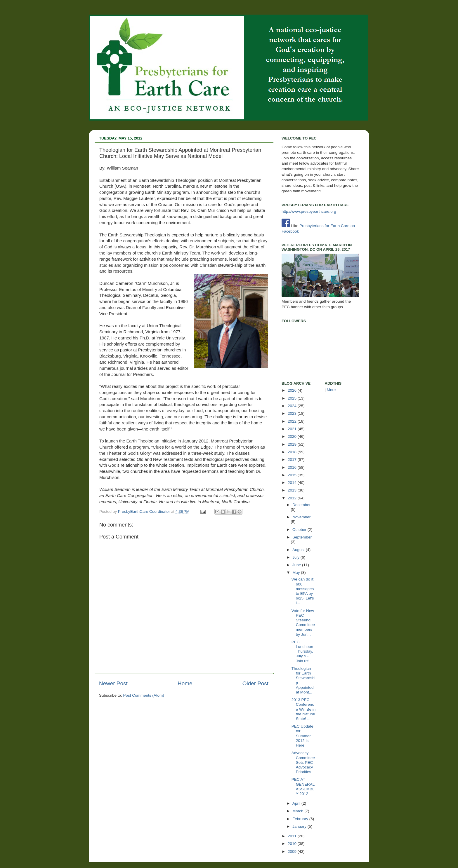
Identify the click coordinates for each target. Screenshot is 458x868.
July (296, 557)
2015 (293, 475)
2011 (293, 836)
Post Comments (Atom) (144, 695)
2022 (293, 421)
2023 (293, 413)
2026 (293, 390)
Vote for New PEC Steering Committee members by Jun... (303, 623)
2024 (293, 406)
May (297, 572)
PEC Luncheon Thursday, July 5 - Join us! (302, 651)
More (331, 390)
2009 (293, 852)
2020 (293, 436)
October (300, 530)
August (299, 550)
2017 (293, 460)
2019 (293, 444)
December (301, 505)
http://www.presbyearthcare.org (309, 211)
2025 (293, 398)
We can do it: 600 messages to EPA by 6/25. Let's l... (303, 591)
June (297, 565)
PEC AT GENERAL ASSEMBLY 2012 (303, 787)
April (297, 803)
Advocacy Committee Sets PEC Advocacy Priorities (303, 762)
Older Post (255, 683)
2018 (293, 452)
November (301, 517)
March (298, 811)
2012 (293, 498)
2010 (293, 844)
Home (185, 683)
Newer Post (113, 683)
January (300, 826)
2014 (293, 483)
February (301, 819)
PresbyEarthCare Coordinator (145, 511)
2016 (293, 467)
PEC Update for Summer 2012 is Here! (302, 736)
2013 (293, 490)
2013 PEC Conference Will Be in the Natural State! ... (304, 709)
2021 (293, 429)
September (302, 537)
